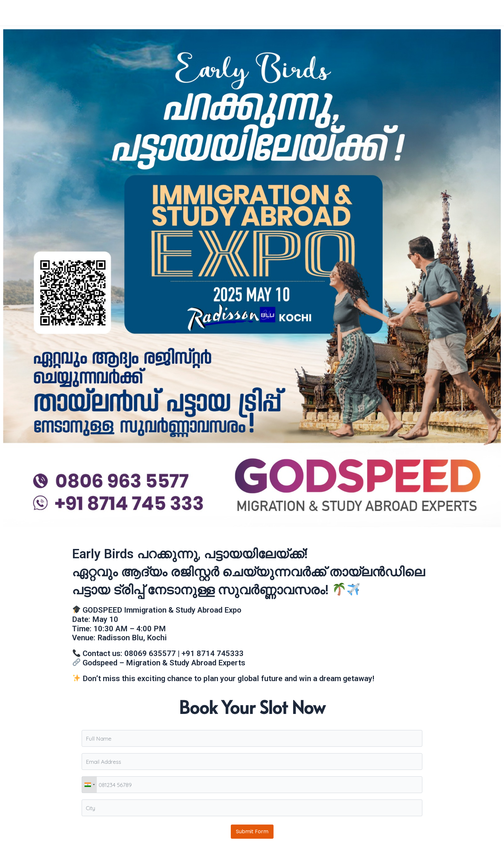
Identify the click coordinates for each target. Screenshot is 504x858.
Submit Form (252, 831)
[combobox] (89, 785)
